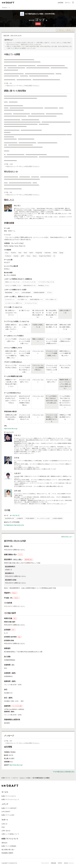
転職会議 (54, 863)
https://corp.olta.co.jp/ (11, 429)
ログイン (68, 3)
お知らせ (5, 824)
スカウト (15, 778)
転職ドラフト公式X (8, 815)
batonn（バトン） (69, 863)
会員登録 (60, 3)
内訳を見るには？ (67, 537)
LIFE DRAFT (6, 812)
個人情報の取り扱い (8, 850)
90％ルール (18, 48)
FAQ (3, 827)
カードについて (15, 515)
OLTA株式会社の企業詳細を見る (65, 30)
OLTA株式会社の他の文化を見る (14, 525)
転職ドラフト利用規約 (9, 846)
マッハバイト (45, 863)
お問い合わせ (6, 831)
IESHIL (60, 863)
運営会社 (5, 843)
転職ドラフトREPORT (9, 808)
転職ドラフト (6, 778)
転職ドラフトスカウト (9, 796)
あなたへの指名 (25, 778)
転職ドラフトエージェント (10, 799)
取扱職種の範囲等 (7, 853)
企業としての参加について (10, 834)
